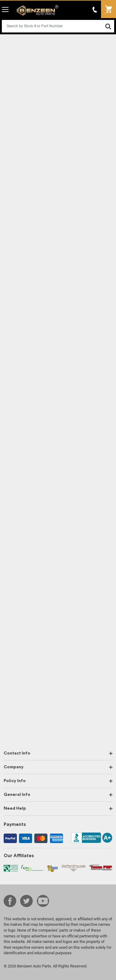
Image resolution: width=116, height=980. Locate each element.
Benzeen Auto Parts (38, 10)
